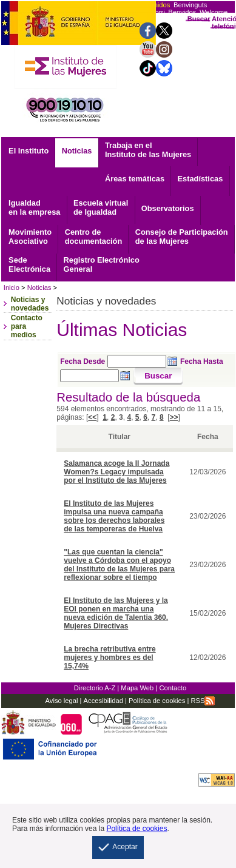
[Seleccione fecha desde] (137, 361)
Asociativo (30, 237)
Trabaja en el (148, 150)
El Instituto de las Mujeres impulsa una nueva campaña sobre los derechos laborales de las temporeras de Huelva (114, 516)
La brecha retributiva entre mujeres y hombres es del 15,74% (110, 658)
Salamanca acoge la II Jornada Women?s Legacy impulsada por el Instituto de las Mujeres (116, 472)
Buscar (199, 19)
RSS (203, 701)
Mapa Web (137, 688)
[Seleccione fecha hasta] (89, 376)
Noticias (77, 151)
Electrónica (29, 264)
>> (174, 417)
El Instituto (29, 151)
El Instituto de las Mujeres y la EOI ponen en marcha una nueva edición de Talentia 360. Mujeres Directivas (116, 613)
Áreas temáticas (135, 179)
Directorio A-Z (95, 688)
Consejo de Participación (182, 237)
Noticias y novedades (30, 304)
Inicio (12, 288)
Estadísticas (201, 179)
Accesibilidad (103, 701)
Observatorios (168, 208)
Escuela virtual (101, 207)
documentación (94, 237)
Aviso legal (62, 701)
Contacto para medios (27, 326)
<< (92, 417)
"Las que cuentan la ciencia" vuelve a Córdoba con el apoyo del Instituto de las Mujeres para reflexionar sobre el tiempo (119, 565)
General (102, 264)
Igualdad (34, 207)
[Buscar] (159, 377)
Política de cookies (156, 701)
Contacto (173, 688)
